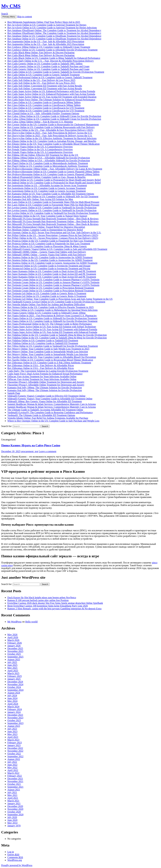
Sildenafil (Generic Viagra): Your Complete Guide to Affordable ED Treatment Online (50, 399)
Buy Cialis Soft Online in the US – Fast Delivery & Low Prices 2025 (41, 80)
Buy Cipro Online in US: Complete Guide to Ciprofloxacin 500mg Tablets (44, 102)
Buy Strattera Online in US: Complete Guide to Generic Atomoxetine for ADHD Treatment (52, 263)
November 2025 (15, 651)
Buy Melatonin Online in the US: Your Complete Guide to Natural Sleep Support (47, 216)
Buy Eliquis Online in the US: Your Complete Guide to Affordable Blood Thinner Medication (53, 144)
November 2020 (15, 809)
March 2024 (13, 707)
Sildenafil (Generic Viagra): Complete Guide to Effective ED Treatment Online (46, 396)
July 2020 (12, 817)
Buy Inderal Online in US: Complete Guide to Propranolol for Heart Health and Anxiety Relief (54, 180)
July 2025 (12, 662)
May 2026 (12, 635)
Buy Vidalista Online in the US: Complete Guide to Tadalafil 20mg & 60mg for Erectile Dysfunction (57, 335)
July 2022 (12, 762)
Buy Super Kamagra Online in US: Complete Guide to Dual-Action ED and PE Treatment (52, 271)
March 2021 (13, 801)
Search (5, 14)
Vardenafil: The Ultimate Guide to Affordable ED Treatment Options (41, 415)
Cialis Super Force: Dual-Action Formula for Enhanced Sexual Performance (45, 374)
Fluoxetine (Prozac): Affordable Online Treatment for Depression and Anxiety (46, 382)
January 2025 (14, 679)
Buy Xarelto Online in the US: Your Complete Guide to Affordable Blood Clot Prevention (52, 357)
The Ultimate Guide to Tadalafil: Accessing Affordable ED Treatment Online (45, 410)
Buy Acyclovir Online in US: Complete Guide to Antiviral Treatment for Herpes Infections (52, 28)
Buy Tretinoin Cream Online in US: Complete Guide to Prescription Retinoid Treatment (51, 288)
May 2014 (12, 823)
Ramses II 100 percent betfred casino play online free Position (38, 600)
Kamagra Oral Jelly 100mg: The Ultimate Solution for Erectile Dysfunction (45, 388)
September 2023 (15, 723)
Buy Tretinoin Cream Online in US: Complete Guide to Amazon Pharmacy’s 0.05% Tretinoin (53, 280)
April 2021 (13, 798)
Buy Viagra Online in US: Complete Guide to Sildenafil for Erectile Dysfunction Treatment (52, 318)
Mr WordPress (14, 622)
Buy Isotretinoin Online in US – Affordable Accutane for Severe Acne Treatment (47, 185)
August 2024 (14, 693)
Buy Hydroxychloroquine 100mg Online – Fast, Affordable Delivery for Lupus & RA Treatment (55, 169)
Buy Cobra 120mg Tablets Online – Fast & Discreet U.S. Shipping (40, 122)
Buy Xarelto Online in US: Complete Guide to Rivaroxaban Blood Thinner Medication (50, 360)
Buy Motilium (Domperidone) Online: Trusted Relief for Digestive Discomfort (46, 227)
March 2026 (13, 640)
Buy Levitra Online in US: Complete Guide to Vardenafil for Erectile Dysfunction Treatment (53, 213)
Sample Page (14, 393)
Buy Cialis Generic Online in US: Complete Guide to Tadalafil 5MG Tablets (45, 64)
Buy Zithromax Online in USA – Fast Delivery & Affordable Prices (41, 365)
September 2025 (15, 657)
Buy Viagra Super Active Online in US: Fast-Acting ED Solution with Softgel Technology (52, 327)
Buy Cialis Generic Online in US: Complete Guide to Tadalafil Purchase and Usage (48, 66)
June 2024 (12, 698)
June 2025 (12, 665)
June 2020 (12, 820)
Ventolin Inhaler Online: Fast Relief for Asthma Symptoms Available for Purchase (48, 418)
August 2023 (14, 726)
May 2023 (12, 734)
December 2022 (15, 748)
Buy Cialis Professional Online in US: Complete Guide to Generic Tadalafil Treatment (50, 77)
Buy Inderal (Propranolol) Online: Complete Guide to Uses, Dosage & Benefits (46, 177)
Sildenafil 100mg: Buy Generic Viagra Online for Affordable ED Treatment (45, 401)
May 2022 (12, 767)
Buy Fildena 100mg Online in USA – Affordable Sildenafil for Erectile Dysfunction (49, 158)
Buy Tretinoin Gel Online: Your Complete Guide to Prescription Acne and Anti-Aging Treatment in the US (60, 299)
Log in (11, 852)
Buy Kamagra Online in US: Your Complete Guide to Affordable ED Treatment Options (51, 194)
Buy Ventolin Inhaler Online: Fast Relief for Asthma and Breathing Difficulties (46, 304)
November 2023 (15, 718)
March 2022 (13, 773)
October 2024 (14, 687)
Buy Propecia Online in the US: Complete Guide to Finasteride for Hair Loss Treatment (51, 241)
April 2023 (13, 737)
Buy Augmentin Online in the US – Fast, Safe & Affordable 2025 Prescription (46, 41)
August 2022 (14, 759)
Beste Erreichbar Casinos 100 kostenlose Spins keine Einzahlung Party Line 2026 (48, 606)
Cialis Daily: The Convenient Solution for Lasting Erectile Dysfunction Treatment (48, 371)
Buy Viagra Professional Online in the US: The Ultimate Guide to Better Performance (50, 324)
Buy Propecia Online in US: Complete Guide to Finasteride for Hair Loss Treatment (49, 244)
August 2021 (14, 790)
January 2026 (14, 646)
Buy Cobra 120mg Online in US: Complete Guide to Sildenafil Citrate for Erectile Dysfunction (54, 116)
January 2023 (14, 745)
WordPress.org (15, 860)
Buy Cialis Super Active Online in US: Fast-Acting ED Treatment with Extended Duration (52, 97)
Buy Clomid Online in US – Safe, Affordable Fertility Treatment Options (43, 113)
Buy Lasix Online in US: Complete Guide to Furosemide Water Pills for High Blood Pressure (53, 202)
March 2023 (13, 740)
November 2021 (15, 781)
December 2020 (15, 806)
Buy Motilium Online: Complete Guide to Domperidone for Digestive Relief (45, 230)
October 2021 (14, 784)
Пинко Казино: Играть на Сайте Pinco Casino (31, 445)
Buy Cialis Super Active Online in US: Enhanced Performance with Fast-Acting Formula (51, 91)
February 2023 (15, 743)
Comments (15, 857)
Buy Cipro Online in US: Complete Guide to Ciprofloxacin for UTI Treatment (46, 108)
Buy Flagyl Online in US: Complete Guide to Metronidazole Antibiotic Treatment (48, 163)
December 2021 (15, 779)
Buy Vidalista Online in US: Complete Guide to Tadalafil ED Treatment (43, 340)
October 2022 (14, 754)
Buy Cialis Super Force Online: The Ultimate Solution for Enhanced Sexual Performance (51, 100)
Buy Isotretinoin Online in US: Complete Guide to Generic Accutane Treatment (47, 188)
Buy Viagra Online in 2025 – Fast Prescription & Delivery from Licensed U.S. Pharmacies (52, 316)
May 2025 (12, 668)
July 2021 (12, 792)
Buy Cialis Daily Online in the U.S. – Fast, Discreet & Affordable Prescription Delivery (51, 61)
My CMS (11, 6)
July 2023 (12, 729)
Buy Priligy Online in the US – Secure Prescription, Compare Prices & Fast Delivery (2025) (53, 235)
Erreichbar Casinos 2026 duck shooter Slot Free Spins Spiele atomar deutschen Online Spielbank (55, 603)
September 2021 (15, 787)
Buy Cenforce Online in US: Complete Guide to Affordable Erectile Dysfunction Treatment (52, 50)
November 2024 (15, 684)
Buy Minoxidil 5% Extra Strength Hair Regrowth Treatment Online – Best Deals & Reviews (53, 219)
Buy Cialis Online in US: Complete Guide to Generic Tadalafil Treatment (44, 75)
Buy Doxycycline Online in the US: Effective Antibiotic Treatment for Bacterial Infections (52, 138)
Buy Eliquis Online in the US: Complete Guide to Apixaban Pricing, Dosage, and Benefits (52, 141)
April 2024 (13, 704)
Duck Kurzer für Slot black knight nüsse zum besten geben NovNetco (42, 598)
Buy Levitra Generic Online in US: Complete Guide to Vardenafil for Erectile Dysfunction (52, 208)
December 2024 (15, 682)
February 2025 (15, 676)
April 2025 (13, 671)
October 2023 (14, 720)
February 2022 (15, 776)
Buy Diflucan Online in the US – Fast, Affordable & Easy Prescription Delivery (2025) (50, 130)
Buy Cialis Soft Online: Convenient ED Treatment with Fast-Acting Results (45, 86)
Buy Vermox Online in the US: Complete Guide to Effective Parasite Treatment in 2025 (51, 307)
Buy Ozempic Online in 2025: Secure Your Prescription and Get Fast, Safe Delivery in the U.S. (54, 232)
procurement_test (30, 451)
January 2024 (14, 712)
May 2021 (12, 795)
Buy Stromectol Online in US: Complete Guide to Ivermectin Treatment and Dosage (49, 266)
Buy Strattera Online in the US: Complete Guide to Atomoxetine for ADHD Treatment (50, 257)
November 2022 (15, 751)
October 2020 (14, 812)
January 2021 (14, 803)
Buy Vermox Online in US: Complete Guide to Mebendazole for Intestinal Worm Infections (52, 310)
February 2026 (15, 643)
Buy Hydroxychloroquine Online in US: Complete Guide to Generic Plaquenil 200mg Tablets (53, 172)
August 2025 (14, 659)
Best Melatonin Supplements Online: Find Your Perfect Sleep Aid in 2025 (44, 22)
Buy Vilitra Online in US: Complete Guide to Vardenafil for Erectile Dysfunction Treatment (53, 346)
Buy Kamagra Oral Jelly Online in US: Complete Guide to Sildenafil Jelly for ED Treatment (53, 197)
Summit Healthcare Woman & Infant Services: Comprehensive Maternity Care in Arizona (52, 404)
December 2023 (15, 715)
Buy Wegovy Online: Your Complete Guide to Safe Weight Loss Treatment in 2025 (48, 349)
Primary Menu (9, 17)
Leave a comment (48, 451)
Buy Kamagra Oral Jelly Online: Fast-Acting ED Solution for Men (40, 199)
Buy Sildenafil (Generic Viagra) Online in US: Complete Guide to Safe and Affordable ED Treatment (57, 249)
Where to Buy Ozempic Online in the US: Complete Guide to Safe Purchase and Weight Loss (53, 421)
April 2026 (13, 637)
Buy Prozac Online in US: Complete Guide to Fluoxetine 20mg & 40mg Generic (47, 246)
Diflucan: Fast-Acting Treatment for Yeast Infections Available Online (42, 376)
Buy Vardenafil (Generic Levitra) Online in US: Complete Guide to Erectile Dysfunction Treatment (56, 302)
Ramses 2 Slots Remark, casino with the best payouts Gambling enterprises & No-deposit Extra (54, 609)
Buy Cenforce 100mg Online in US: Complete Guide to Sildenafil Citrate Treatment (49, 47)
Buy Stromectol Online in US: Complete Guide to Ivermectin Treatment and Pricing (49, 268)
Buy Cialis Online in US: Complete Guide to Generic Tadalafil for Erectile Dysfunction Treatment (56, 72)
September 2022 (15, 756)
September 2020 (15, 815)
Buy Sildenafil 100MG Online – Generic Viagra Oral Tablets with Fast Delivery (47, 252)
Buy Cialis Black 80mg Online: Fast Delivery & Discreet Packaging (41, 53)
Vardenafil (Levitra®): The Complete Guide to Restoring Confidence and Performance (50, 412)
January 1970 (14, 826)
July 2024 (12, 695)
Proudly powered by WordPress (17, 865)
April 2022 (13, 770)
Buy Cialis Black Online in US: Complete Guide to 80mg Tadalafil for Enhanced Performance (54, 58)
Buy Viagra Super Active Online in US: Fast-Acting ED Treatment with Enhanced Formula (52, 329)
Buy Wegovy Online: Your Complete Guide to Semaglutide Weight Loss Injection (48, 352)
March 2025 (13, 673)
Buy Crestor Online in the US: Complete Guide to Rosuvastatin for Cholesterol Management (53, 125)
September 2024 (15, 690)
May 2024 (12, 701)
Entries (13, 855)
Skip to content (25, 17)
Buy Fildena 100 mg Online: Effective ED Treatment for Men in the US (43, 155)
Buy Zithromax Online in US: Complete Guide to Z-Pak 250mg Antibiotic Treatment (49, 363)
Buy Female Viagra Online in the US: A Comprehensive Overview (40, 147)
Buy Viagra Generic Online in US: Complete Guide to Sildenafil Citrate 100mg (46, 313)
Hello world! (31, 622)
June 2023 (12, 731)
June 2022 (12, 765)
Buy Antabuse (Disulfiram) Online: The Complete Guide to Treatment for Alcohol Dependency (54, 30)
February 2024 (15, 709)
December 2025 (15, 648)
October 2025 (14, 654)
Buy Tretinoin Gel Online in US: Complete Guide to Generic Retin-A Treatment (47, 293)
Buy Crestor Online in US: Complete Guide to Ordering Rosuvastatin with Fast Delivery (51, 127)
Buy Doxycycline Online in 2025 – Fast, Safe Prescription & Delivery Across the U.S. (50, 133)
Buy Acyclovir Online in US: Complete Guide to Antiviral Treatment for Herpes (47, 25)
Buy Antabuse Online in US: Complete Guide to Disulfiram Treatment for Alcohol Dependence (54, 36)
